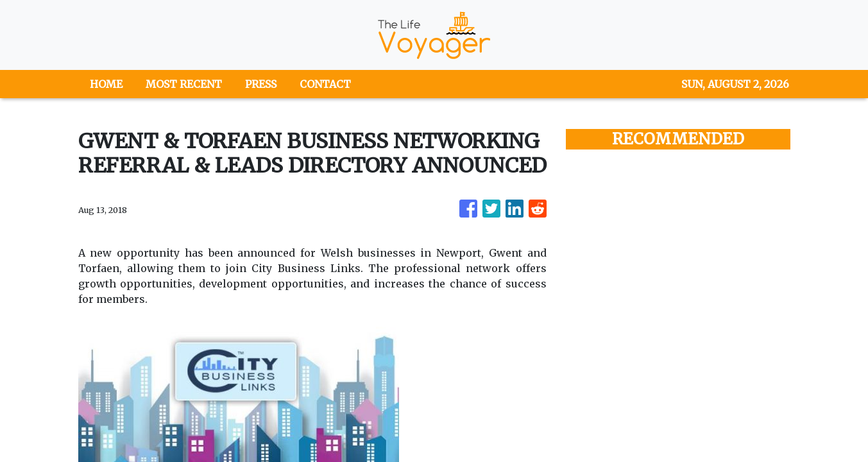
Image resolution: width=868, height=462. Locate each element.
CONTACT (325, 84)
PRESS (261, 84)
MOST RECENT (184, 84)
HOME (106, 84)
